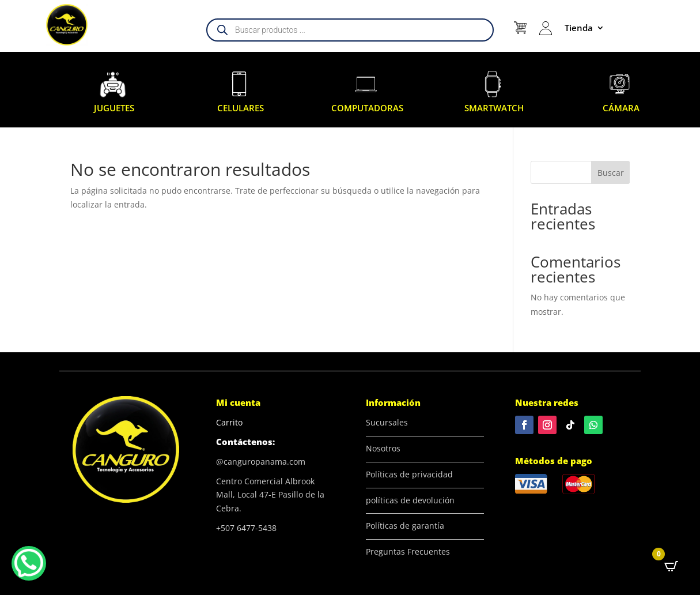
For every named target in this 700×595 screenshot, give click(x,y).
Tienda (579, 28)
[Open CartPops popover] (671, 566)
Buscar (611, 173)
